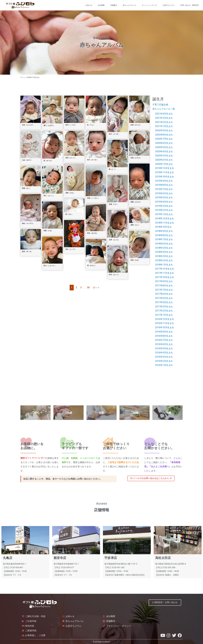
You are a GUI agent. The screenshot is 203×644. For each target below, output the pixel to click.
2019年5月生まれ (164, 197)
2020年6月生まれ (164, 143)
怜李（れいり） (114, 275)
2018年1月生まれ (164, 265)
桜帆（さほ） (48, 231)
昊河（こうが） (71, 125)
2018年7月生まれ (164, 239)
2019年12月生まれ (165, 168)
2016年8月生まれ (164, 336)
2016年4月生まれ (164, 353)
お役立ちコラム (169, 5)
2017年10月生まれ (165, 277)
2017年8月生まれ (164, 286)
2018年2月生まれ (164, 260)
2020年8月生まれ (164, 135)
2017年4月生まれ (164, 302)
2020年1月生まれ (164, 164)
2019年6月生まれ (164, 193)
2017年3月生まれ (164, 307)
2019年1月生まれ (164, 214)
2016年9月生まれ (164, 332)
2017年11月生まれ (165, 273)
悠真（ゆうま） (27, 252)
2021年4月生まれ (164, 114)
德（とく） (113, 169)
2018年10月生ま (164, 227)
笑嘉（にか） (113, 204)
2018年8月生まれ (164, 235)
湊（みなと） (92, 265)
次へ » (96, 287)
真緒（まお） (70, 193)
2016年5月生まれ (164, 348)
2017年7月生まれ (164, 290)
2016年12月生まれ (165, 319)
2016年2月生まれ (164, 361)
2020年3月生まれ (164, 156)
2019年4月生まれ (164, 202)
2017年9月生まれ (164, 281)
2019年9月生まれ (164, 181)
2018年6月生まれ (164, 244)
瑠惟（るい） (135, 225)
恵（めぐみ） (48, 161)
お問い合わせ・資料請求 (189, 5)
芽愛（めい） (27, 188)
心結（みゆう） (27, 160)
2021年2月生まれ (164, 122)
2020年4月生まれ (164, 151)
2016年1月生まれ (164, 365)
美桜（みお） (135, 260)
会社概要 (101, 5)
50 (88, 287)
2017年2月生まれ (164, 311)
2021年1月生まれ (164, 126)
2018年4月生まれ (164, 252)
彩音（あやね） (93, 233)
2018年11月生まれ (165, 223)
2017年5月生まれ (164, 298)
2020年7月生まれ (164, 139)
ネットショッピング (149, 5)
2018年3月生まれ (164, 256)
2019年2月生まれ (164, 210)
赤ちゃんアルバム (129, 5)
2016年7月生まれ (164, 340)
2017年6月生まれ (164, 294)
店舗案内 (114, 5)
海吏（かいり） (71, 158)
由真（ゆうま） (136, 125)
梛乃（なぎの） (49, 126)
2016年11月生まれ (165, 323)
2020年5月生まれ (164, 147)
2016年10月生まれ (165, 327)
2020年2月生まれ (164, 160)
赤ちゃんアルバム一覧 (164, 109)
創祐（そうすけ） (28, 223)
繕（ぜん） (69, 214)
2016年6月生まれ (164, 344)
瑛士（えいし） (49, 196)
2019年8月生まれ (164, 185)
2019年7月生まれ (164, 189)
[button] (151, 479)
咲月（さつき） (114, 134)
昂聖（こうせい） (93, 198)
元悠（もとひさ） (28, 125)
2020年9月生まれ (164, 130)
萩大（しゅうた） (50, 266)
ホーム (23, 77)
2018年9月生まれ (164, 231)
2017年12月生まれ (165, 269)
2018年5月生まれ (164, 248)
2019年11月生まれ (165, 172)
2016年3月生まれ (164, 357)
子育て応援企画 (160, 105)
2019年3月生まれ (164, 206)
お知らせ (89, 5)
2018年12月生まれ (165, 218)
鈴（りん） (91, 125)
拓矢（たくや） (71, 249)
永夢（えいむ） (114, 240)
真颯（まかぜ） (136, 202)
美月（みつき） (93, 160)
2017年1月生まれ (164, 315)
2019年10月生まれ (165, 177)
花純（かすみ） (136, 158)
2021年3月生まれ (164, 118)
